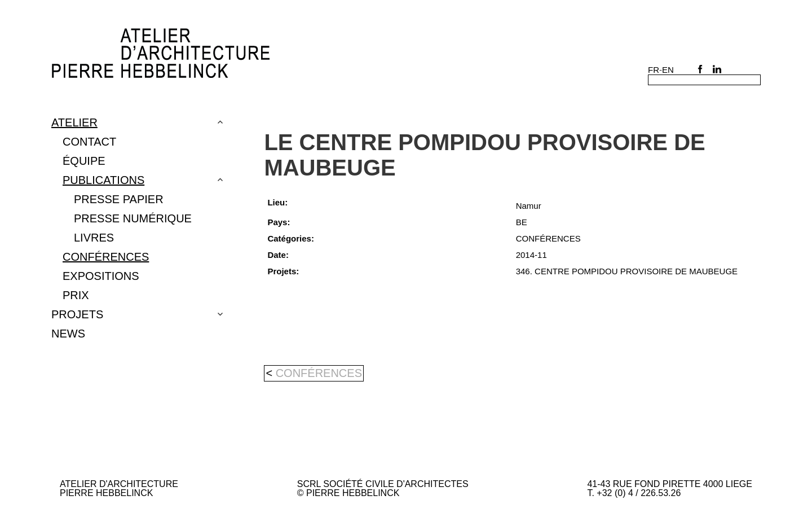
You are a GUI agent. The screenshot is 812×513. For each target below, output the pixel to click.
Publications (103, 180)
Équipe (84, 161)
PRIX (76, 295)
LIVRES (94, 238)
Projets (77, 314)
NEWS (68, 334)
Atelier (74, 122)
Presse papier (119, 199)
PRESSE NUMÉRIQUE (133, 218)
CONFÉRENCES (106, 257)
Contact (89, 142)
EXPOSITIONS (101, 276)
